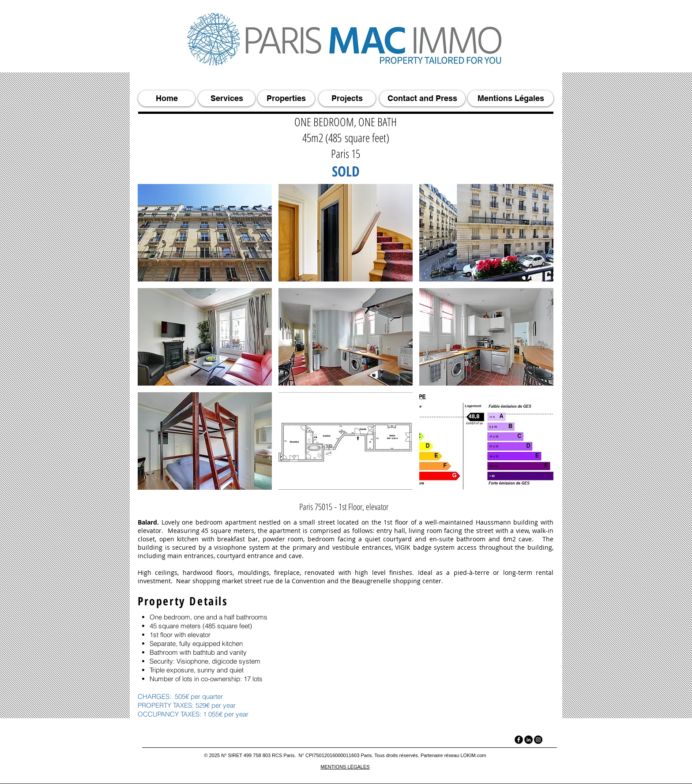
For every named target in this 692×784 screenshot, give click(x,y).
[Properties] (286, 98)
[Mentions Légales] (511, 98)
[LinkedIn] (528, 740)
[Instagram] (538, 740)
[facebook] (519, 740)
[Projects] (347, 98)
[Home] (167, 98)
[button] (205, 233)
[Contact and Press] (422, 98)
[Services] (227, 98)
